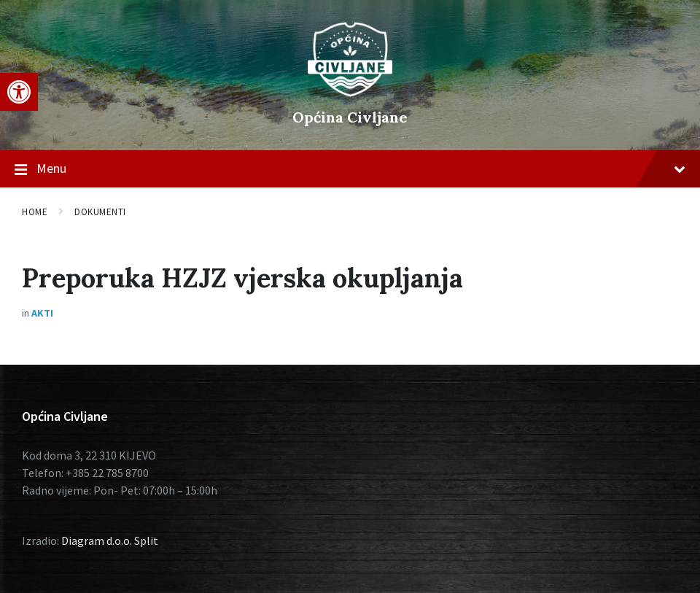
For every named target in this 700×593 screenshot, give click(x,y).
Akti (42, 313)
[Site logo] (350, 93)
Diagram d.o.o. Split (110, 540)
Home (35, 212)
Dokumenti (100, 212)
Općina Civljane (350, 117)
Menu (350, 169)
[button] (19, 92)
